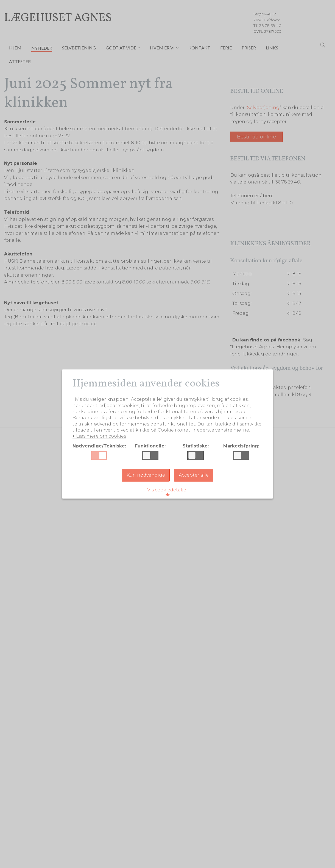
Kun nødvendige (146, 479)
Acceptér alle (194, 479)
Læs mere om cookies (100, 440)
